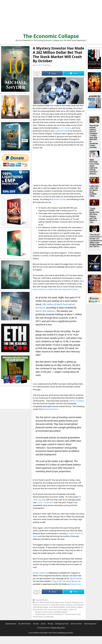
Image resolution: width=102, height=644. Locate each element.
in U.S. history (65, 128)
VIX (75, 610)
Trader (71, 610)
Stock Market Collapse (74, 607)
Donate (36, 624)
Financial (68, 602)
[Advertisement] (51, 18)
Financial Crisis (78, 602)
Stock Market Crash (40, 610)
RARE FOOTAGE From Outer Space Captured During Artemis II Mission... (94, 167)
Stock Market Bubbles (57, 607)
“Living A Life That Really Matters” (65, 581)
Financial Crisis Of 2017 (41, 605)
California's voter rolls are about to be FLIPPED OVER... (94, 191)
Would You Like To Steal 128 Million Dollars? (51, 612)
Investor (62, 605)
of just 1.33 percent (45, 502)
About (43, 624)
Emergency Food (62, 624)
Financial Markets (42, 600)
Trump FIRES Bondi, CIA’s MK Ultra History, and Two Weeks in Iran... (94, 215)
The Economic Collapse (51, 36)
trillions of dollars (76, 401)
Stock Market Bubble (41, 607)
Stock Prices (52, 610)
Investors (70, 605)
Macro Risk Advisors (45, 311)
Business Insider (59, 199)
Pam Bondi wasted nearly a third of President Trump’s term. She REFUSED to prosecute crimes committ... (94, 136)
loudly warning (61, 131)
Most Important (90, 624)
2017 (37, 602)
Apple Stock (59, 602)
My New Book (11, 624)
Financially (55, 605)
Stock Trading (63, 610)
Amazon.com (75, 584)
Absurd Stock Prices (47, 602)
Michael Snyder (39, 573)
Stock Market (79, 605)
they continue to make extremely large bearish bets (55, 289)
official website (76, 578)
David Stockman (51, 409)
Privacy (51, 624)
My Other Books (25, 624)
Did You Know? (76, 624)
